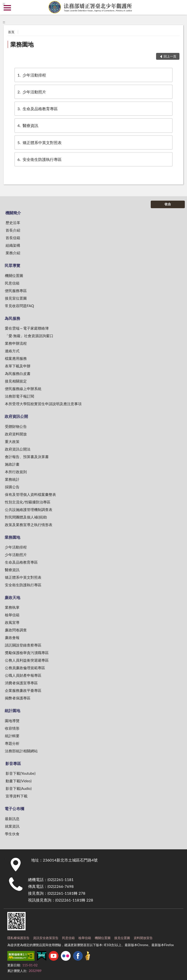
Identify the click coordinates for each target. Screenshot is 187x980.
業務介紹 (13, 253)
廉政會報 (12, 637)
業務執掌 (12, 607)
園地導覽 (12, 721)
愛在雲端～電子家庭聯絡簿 (27, 328)
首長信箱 (13, 238)
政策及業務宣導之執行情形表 (29, 525)
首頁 (11, 32)
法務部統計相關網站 (21, 751)
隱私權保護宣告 (18, 938)
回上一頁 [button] (170, 56)
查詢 (180, 7)
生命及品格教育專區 (37, 109)
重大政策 (12, 441)
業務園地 (22, 44)
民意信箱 (12, 283)
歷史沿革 (13, 223)
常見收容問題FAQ (19, 306)
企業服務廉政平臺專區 (23, 690)
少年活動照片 (31, 92)
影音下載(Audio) (19, 788)
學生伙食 (12, 834)
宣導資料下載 (17, 796)
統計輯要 (12, 736)
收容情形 (12, 728)
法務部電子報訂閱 (19, 396)
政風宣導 (12, 622)
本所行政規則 (16, 472)
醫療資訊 (28, 125)
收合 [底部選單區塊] (168, 204)
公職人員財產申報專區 (23, 675)
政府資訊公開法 (18, 449)
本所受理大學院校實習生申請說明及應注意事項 (43, 404)
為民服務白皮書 (18, 373)
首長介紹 (13, 230)
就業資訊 (12, 826)
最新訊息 (12, 819)
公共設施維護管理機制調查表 (29, 510)
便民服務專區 (16, 291)
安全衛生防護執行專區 (39, 159)
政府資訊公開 (16, 416)
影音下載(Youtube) (21, 773)
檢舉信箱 (12, 615)
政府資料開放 (16, 434)
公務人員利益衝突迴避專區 (27, 660)
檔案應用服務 (16, 358)
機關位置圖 (14, 275)
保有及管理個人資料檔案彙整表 (30, 494)
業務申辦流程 (16, 343)
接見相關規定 (16, 381)
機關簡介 (13, 213)
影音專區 (13, 763)
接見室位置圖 (16, 298)
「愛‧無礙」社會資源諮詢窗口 (29, 336)
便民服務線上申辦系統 (23, 389)
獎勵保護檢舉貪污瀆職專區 (27, 653)
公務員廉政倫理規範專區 (25, 668)
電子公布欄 (14, 808)
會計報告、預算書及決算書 (27, 457)
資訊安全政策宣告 (46, 938)
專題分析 (12, 743)
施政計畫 (12, 464)
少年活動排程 (31, 75)
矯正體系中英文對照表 (39, 142)
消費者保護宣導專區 (21, 683)
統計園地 (12, 710)
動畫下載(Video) (19, 781)
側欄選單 (7, 8)
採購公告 (12, 487)
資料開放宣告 (143, 938)
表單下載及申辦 (18, 366)
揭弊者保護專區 (18, 698)
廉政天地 (12, 597)
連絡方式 (12, 351)
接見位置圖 (122, 938)
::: (4, 4)
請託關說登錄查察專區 (23, 645)
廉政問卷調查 (16, 630)
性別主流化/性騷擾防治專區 (28, 502)
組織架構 (13, 245)
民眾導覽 (12, 265)
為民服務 (12, 318)
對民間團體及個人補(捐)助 (26, 517)
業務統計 (12, 479)
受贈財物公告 (16, 426)
